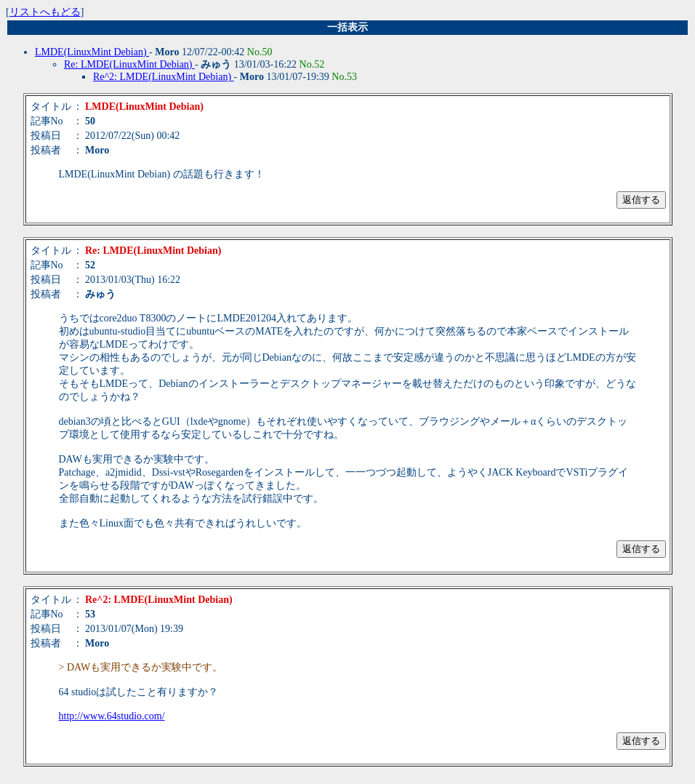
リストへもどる (45, 12)
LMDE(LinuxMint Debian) (92, 52)
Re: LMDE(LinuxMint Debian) (129, 64)
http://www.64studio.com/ (112, 716)
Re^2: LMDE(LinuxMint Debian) (164, 77)
